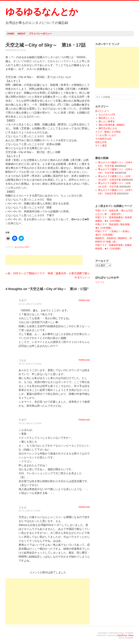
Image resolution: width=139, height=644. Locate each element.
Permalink (84, 300)
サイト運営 (101, 146)
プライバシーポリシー (40, 34)
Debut (131, 635)
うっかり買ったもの (106, 135)
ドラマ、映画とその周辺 (108, 132)
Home (11, 34)
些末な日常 (101, 142)
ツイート (100, 282)
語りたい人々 (102, 111)
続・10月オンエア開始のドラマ (25, 273)
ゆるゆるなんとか (42, 12)
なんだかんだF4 (22, 247)
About (22, 34)
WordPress (122, 635)
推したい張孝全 (107, 121)
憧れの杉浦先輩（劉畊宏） (112, 125)
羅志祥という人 (107, 118)
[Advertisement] (44, 260)
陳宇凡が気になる (108, 128)
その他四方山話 (103, 139)
